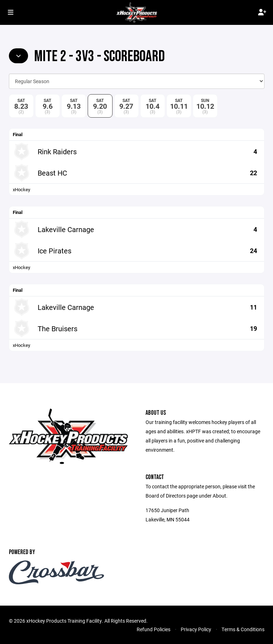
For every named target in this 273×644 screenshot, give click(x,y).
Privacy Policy (196, 629)
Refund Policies (154, 629)
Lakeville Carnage (66, 229)
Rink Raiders (57, 151)
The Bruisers (58, 328)
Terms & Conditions (243, 629)
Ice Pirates (54, 251)
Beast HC (52, 173)
